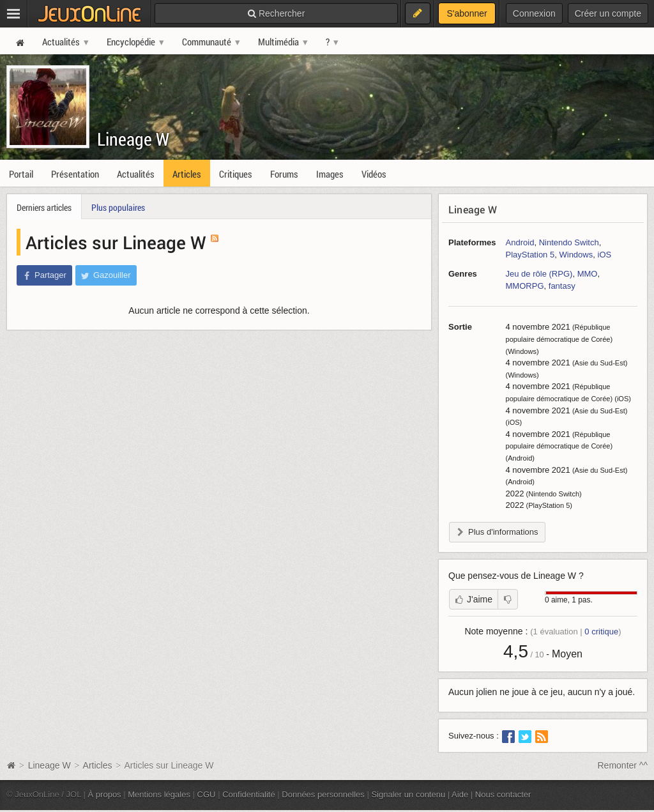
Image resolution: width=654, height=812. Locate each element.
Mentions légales (159, 794)
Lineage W (133, 139)
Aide (460, 794)
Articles (98, 765)
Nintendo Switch (569, 242)
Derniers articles (44, 207)
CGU (207, 794)
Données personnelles (323, 794)
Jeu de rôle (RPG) (539, 274)
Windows (576, 255)
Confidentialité (249, 794)
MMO (588, 274)
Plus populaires (118, 207)
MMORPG (525, 286)
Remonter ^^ (623, 765)
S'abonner (467, 13)
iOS (605, 255)
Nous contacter (503, 794)
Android (520, 242)
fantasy (562, 286)
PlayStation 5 (530, 255)
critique (601, 632)
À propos (105, 794)
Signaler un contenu (408, 794)
